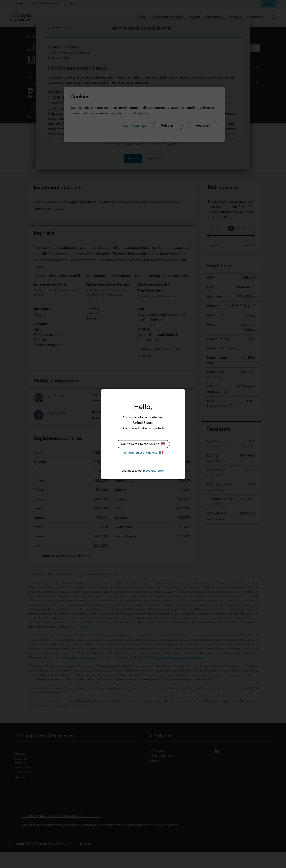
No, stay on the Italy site (143, 453)
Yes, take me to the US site (143, 444)
